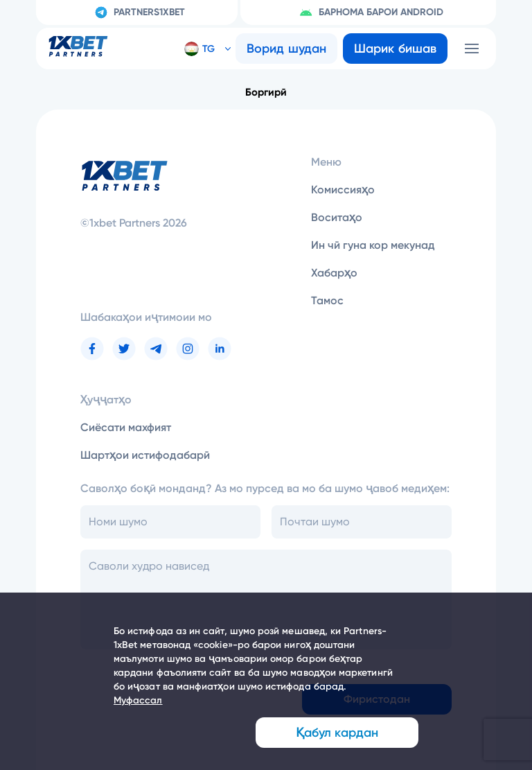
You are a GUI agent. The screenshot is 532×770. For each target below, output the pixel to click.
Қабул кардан (337, 733)
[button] (202, 49)
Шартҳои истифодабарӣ (145, 455)
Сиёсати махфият (126, 427)
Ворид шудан (286, 49)
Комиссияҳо (343, 190)
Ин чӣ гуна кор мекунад (373, 245)
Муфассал (138, 700)
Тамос (327, 300)
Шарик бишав (395, 49)
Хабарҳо (334, 273)
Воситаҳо (337, 217)
